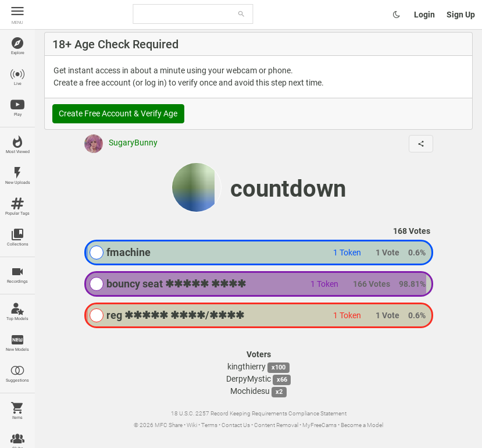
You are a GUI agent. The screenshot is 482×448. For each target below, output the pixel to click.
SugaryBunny (121, 143)
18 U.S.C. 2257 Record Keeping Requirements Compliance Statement (259, 413)
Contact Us (236, 425)
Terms (209, 425)
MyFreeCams (319, 425)
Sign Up (461, 15)
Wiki (192, 425)
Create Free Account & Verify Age (118, 113)
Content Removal (276, 425)
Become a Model (362, 425)
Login (424, 15)
